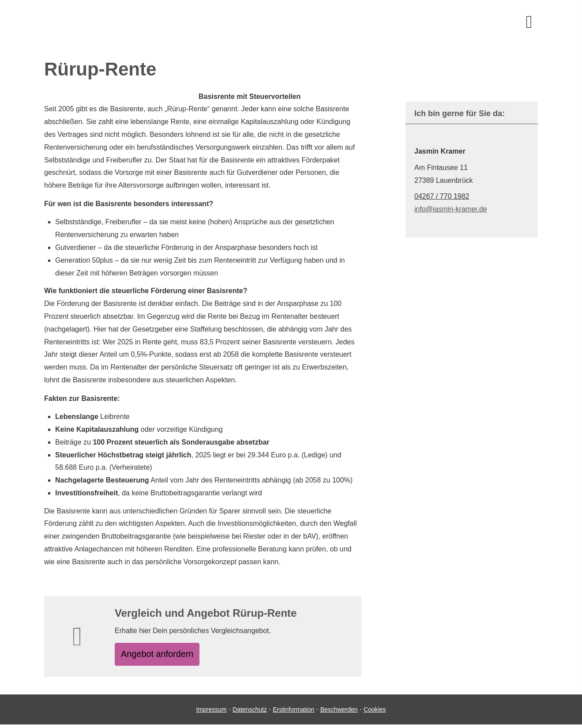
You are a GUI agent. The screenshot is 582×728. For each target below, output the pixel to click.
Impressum (211, 713)
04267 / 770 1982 (442, 196)
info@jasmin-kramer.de (451, 209)
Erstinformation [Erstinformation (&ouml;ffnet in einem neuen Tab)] (293, 713)
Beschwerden (339, 713)
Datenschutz (250, 713)
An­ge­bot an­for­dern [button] (163, 655)
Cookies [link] (375, 713)
